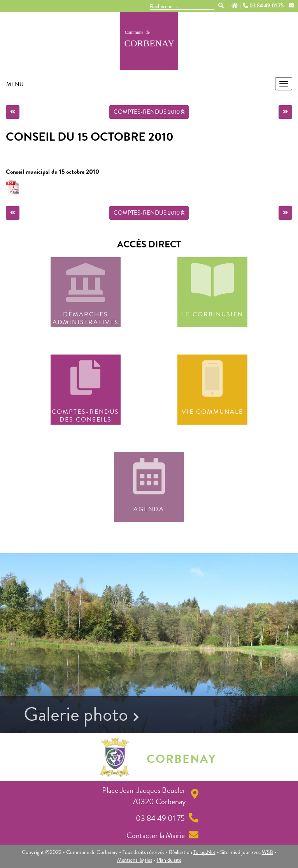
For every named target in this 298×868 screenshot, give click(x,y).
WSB (267, 852)
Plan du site (169, 860)
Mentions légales (135, 860)
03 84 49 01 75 (264, 6)
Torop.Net (204, 852)
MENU (15, 84)
